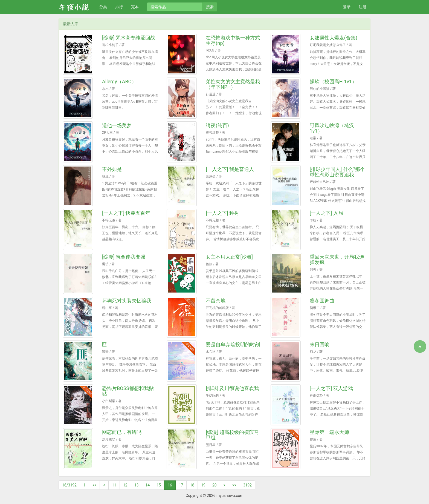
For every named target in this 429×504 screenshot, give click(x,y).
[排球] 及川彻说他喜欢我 (232, 388)
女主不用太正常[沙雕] (229, 257)
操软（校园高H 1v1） (333, 81)
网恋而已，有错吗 (122, 432)
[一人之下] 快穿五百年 (126, 213)
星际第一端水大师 (329, 432)
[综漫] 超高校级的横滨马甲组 (232, 435)
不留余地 (216, 301)
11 (114, 485)
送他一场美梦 (117, 125)
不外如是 (112, 169)
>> (234, 485)
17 (181, 485)
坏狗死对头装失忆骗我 (127, 301)
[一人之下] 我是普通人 (230, 169)
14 (147, 485)
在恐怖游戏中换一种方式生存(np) (233, 40)
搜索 (210, 7)
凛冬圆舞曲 (322, 301)
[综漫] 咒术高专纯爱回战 (129, 38)
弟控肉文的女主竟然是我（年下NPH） (233, 84)
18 (192, 485)
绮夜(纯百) (217, 125)
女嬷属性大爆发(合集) (334, 38)
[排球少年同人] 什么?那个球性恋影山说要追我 (337, 172)
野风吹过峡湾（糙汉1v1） (332, 128)
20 (215, 485)
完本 (135, 7)
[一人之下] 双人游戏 (331, 388)
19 (203, 485)
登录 (347, 7)
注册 (363, 7)
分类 (103, 7)
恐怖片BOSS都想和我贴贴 (128, 391)
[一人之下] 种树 (222, 213)
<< (94, 485)
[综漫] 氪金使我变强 (124, 257)
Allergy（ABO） (119, 81)
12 (125, 485)
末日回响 (320, 344)
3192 (247, 485)
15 (159, 485)
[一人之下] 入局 (326, 213)
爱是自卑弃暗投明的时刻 (233, 344)
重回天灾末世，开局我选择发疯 (337, 260)
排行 (119, 7)
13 (137, 485)
